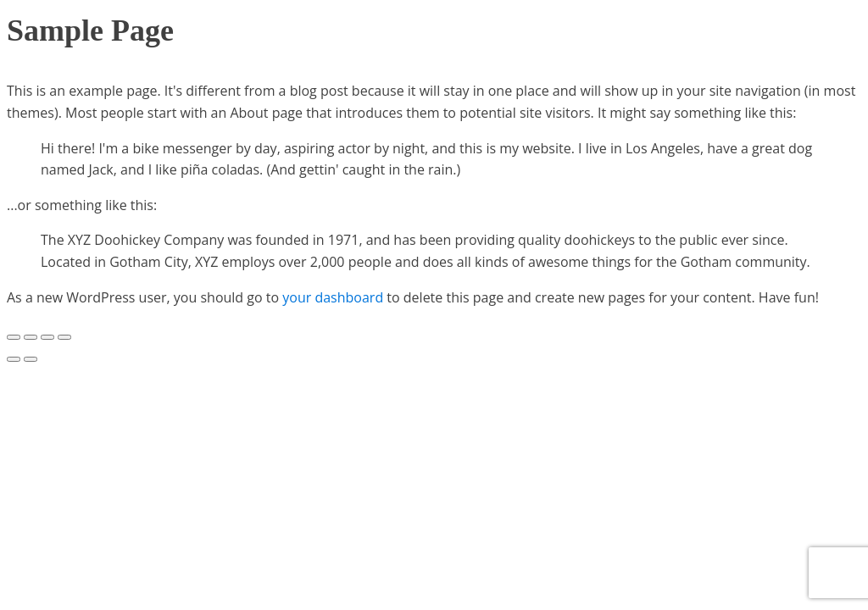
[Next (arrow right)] (31, 359)
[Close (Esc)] (14, 337)
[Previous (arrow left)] (14, 359)
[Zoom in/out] (64, 337)
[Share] (31, 337)
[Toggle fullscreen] (47, 337)
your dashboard (333, 297)
